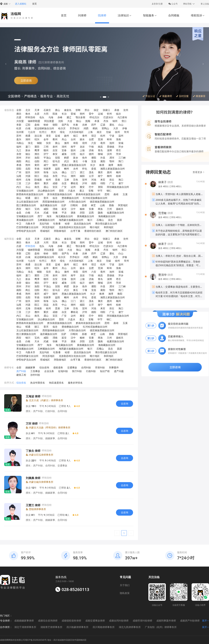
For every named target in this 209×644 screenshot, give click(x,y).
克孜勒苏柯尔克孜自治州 (72, 227)
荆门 (121, 161)
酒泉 (73, 213)
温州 (121, 136)
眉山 (46, 187)
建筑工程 (21, 375)
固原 (119, 220)
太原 (37, 114)
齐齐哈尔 (75, 128)
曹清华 (162, 275)
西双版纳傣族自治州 (53, 202)
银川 (90, 220)
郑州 (19, 158)
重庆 (46, 183)
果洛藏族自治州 (25, 220)
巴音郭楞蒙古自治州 (27, 227)
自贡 (64, 183)
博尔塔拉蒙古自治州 (106, 224)
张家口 (106, 110)
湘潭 (111, 165)
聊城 (100, 154)
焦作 (85, 158)
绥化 (62, 132)
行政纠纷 (91, 371)
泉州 (55, 147)
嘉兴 (19, 139)
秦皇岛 (68, 110)
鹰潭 (37, 150)
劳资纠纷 (100, 367)
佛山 (64, 172)
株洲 (102, 165)
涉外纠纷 (35, 375)
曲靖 (116, 194)
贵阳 (61, 191)
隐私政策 (125, 593)
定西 (91, 213)
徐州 (117, 132)
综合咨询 (44, 367)
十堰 (85, 161)
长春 (76, 125)
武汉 (67, 161)
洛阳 (37, 158)
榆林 (82, 209)
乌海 (51, 117)
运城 (100, 114)
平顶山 (47, 158)
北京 (28, 110)
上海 (90, 132)
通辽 (69, 117)
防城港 (38, 180)
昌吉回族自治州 (82, 224)
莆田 (37, 147)
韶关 (28, 172)
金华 (46, 139)
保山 (19, 198)
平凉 (64, 213)
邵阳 (19, 169)
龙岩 (82, 147)
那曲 (111, 205)
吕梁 (19, 117)
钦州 (48, 180)
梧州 (19, 180)
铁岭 (46, 125)
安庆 (48, 143)
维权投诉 (198, 15)
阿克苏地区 (49, 227)
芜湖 (100, 139)
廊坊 (19, 114)
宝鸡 (37, 209)
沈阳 (61, 121)
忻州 (109, 114)
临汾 (118, 114)
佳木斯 (20, 132)
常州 (126, 132)
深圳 (37, 172)
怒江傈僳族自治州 (26, 205)
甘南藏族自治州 (25, 216)
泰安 (55, 154)
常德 (37, 169)
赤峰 (60, 117)
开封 (28, 158)
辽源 (103, 125)
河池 (94, 180)
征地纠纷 (63, 371)
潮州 (73, 176)
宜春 (64, 150)
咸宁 (46, 165)
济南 (91, 150)
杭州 (103, 136)
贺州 (85, 180)
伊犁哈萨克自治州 (26, 231)
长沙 (93, 165)
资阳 (100, 187)
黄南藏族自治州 (86, 216)
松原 (19, 128)
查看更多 (199, 172)
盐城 (57, 136)
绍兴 (37, 139)
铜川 (28, 209)
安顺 (91, 191)
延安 (64, 209)
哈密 (67, 224)
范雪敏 (162, 213)
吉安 (55, 150)
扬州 (67, 136)
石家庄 (47, 110)
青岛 (100, 150)
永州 (76, 169)
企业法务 (49, 371)
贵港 (57, 180)
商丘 (28, 161)
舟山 (64, 139)
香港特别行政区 (93, 231)
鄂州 (112, 161)
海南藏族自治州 (107, 216)
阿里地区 (123, 205)
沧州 (126, 110)
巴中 (91, 187)
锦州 (115, 121)
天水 (37, 213)
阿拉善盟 (49, 121)
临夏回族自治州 (115, 213)
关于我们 (125, 585)
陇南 (100, 213)
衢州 (55, 139)
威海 (64, 154)
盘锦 (37, 125)
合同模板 (174, 15)
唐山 (57, 110)
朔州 (82, 114)
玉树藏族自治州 (46, 220)
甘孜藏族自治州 (25, 191)
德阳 (94, 183)
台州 (73, 139)
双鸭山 (105, 128)
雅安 (82, 187)
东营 (19, 154)
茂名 (91, 172)
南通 (28, 136)
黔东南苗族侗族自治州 (60, 194)
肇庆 (100, 172)
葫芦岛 (65, 125)
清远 (46, 176)
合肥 (91, 139)
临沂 (82, 154)
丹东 (106, 121)
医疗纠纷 (77, 371)
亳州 (103, 143)
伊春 (125, 128)
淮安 (48, 136)
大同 (46, 114)
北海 (28, 180)
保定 (96, 110)
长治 (64, 114)
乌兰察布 (122, 117)
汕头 (55, 172)
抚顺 (88, 121)
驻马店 (56, 161)
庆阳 (82, 213)
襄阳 (103, 161)
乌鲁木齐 (30, 224)
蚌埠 (109, 139)
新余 (28, 150)
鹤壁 (67, 158)
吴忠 (110, 220)
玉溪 (125, 194)
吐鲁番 (57, 224)
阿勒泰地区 (60, 231)
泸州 (85, 183)
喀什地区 (95, 227)
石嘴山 (100, 220)
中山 (64, 176)
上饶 (82, 150)
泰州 (85, 136)
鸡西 (86, 128)
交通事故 (72, 367)
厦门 (28, 147)
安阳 (57, 158)
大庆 (116, 128)
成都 (55, 183)
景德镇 (111, 147)
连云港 (38, 136)
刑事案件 (114, 367)
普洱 (46, 198)
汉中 (73, 209)
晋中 (91, 114)
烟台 (28, 154)
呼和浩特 (30, 117)
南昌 (100, 147)
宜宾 (55, 187)
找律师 (102, 15)
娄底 (94, 169)
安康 (91, 209)
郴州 (67, 169)
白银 (28, 213)
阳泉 (55, 114)
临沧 (55, 198)
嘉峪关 (120, 209)
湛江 (82, 172)
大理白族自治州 (77, 202)
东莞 (55, 176)
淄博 (109, 150)
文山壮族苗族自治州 (27, 202)
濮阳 (94, 158)
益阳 (57, 169)
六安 (94, 143)
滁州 (67, 143)
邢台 (87, 110)
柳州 (109, 176)
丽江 (37, 198)
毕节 (100, 191)
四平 (94, 125)
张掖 (55, 213)
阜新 (19, 125)
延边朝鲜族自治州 (44, 128)
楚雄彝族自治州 (70, 198)
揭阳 (82, 176)
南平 (73, 147)
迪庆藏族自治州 (49, 205)
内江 (19, 187)
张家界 (47, 169)
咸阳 (46, 209)
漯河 (112, 158)
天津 (37, 110)
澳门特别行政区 (114, 231)
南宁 (100, 176)
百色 (76, 180)
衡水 (28, 114)
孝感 (19, 165)
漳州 (64, 147)
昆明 (107, 194)
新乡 (76, 158)
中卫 (19, 224)
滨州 (109, 154)
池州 (112, 143)
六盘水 (72, 191)
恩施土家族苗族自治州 (74, 165)
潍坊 (37, 154)
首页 (34, 4)
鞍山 (79, 121)
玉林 (67, 180)
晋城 (73, 114)
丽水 (82, 139)
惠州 (109, 172)
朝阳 (55, 125)
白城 (28, 128)
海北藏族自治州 (64, 216)
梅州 (118, 172)
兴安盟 (20, 121)
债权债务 (58, 367)
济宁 (46, 154)
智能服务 (150, 15)
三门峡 (122, 158)
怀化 (85, 169)
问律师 (82, 15)
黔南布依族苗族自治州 (88, 194)
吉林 (85, 125)
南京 (99, 132)
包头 (42, 117)
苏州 (19, 136)
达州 (73, 187)
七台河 (32, 132)
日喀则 (74, 205)
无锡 (108, 132)
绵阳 (103, 183)
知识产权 (105, 371)
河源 (28, 176)
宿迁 (94, 136)
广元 (112, 183)
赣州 (46, 150)
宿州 (85, 143)
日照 (73, 154)
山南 (102, 205)
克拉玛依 (44, 224)
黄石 (76, 161)
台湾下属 (75, 231)
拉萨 (64, 205)
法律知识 (125, 15)
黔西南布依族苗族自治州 (30, 194)
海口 (121, 180)
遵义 (82, 191)
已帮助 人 (176, 186)
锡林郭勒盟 (34, 121)
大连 (70, 121)
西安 (19, 209)
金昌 (19, 213)
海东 (49, 216)
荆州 (28, 165)
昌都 (84, 205)
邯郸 (78, 110)
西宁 (40, 216)
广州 (19, 172)
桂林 (118, 176)
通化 (112, 125)
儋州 (37, 183)
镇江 (76, 136)
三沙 (28, 183)
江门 (73, 172)
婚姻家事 (30, 367)
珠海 (46, 172)
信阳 (37, 161)
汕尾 (19, 176)
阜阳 (76, 143)
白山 (121, 125)
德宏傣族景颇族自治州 (102, 202)
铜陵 (39, 143)
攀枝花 (74, 183)
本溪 (97, 121)
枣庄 (118, 150)
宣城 (121, 143)
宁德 (91, 147)
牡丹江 (43, 132)
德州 (91, 154)
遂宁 (121, 183)
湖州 (28, 139)
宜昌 (94, 161)
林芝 (93, 205)
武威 (46, 213)
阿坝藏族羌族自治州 (118, 187)
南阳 (19, 161)
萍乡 (121, 147)
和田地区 (109, 227)
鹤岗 (95, 128)
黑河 (53, 132)
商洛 (100, 209)
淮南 (118, 139)
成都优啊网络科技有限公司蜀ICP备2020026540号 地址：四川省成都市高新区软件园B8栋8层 (43, 640)
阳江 (37, 176)
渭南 (55, 209)
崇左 (112, 180)
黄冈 (37, 165)
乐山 (28, 187)
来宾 (103, 180)
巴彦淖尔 (108, 117)
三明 (46, 147)
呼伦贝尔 (94, 117)
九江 (19, 150)
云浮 (91, 176)
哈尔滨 (62, 128)
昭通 (28, 198)
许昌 (103, 158)
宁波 (112, 136)
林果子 (162, 182)
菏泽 (118, 154)
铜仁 (109, 191)
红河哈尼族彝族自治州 (95, 198)
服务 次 (164, 186)
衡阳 (120, 165)
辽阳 (28, 125)
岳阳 (28, 169)
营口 (124, 121)
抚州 (73, 150)
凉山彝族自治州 (46, 191)
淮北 (30, 143)
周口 (46, 161)
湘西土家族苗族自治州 (113, 169)
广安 (64, 187)
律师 (166, 182)
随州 (55, 165)
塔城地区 (45, 231)
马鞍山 (20, 143)
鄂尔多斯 (80, 117)
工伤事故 (35, 371)
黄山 (57, 143)
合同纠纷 (86, 367)
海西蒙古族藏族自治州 (71, 220)
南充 (37, 187)
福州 (19, 147)
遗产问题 (119, 371)
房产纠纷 (21, 371)
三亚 (19, 183)
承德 (117, 110)
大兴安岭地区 (76, 132)
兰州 (109, 209)
